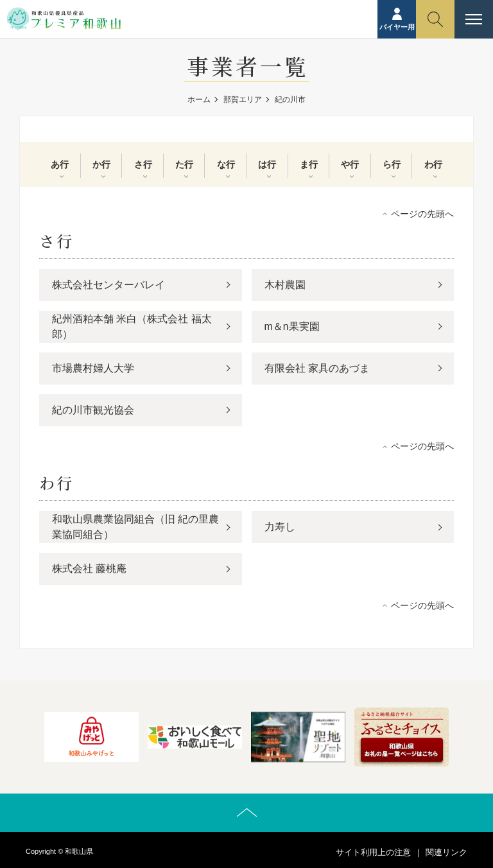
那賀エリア (243, 100)
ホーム (199, 100)
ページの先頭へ (422, 214)
